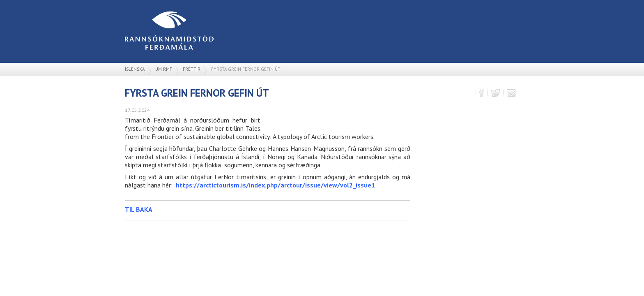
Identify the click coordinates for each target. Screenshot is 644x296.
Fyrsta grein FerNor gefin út (246, 69)
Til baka (139, 209)
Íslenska (135, 69)
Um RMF (164, 69)
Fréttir (192, 69)
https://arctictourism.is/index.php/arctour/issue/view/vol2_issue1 (275, 185)
